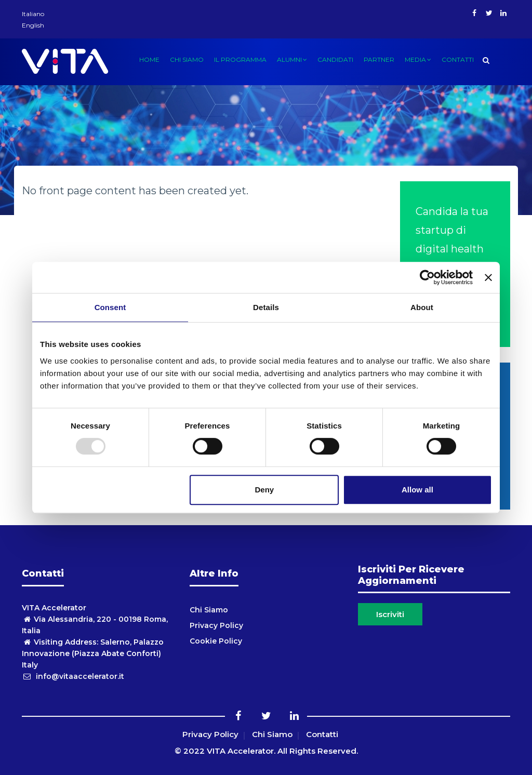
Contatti (458, 59)
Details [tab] (266, 307)
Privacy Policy (216, 625)
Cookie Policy (216, 641)
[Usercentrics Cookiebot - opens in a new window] (427, 277)
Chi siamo (187, 59)
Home (149, 59)
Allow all (417, 490)
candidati (335, 59)
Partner (379, 59)
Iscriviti (390, 614)
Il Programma (240, 59)
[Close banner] (488, 277)
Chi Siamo (209, 610)
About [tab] (422, 307)
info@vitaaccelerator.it (73, 676)
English (33, 25)
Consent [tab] (110, 307)
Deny (265, 490)
